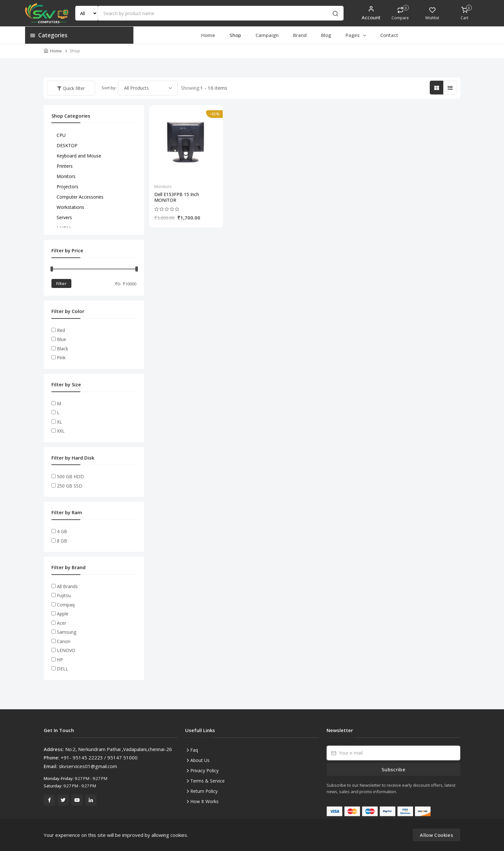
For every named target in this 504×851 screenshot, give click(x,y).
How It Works (204, 801)
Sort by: (109, 88)
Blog (326, 35)
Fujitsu (64, 595)
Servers (64, 217)
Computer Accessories (80, 197)
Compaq (66, 605)
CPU (61, 135)
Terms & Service (207, 781)
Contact (389, 35)
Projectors (67, 187)
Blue (62, 339)
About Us (200, 760)
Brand (300, 35)
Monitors (163, 186)
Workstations (70, 207)
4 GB (62, 531)
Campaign (267, 35)
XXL (61, 431)
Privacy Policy (204, 770)
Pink (61, 358)
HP (60, 660)
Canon (64, 641)
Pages (356, 35)
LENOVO (66, 650)
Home (208, 35)
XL (59, 422)
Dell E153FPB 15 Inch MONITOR (177, 197)
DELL (63, 669)
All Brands (67, 586)
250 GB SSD (70, 486)
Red (61, 330)
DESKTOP (67, 145)
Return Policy (204, 791)
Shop (235, 35)
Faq (194, 750)
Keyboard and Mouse (79, 156)
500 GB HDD (70, 476)
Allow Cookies (437, 835)
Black (63, 349)
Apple (63, 614)
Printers (65, 166)
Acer (62, 623)
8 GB (62, 541)
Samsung (67, 632)
